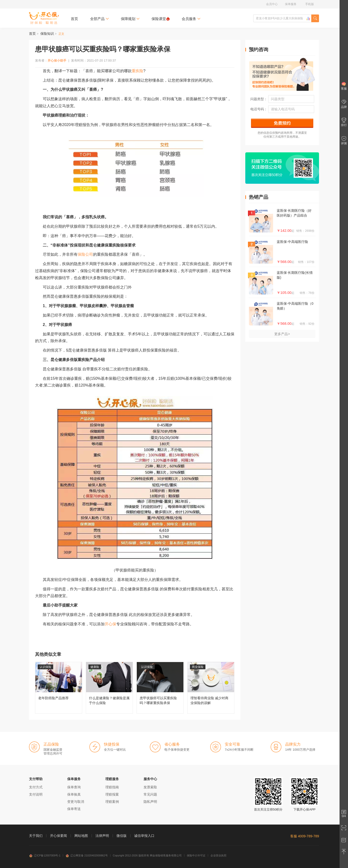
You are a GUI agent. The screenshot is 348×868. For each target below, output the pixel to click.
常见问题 (150, 794)
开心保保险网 (44, 18)
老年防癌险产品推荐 (59, 688)
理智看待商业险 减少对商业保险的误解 (211, 688)
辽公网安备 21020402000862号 (87, 855)
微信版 (122, 836)
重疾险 (138, 71)
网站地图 (81, 836)
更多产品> (282, 334)
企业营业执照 (218, 855)
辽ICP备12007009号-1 (45, 855)
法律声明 (102, 836)
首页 (74, 19)
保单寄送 (74, 809)
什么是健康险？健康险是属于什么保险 (109, 688)
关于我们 (36, 836)
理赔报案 (112, 794)
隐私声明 (150, 802)
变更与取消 (76, 802)
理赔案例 (112, 802)
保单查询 (74, 787)
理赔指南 (112, 787)
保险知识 (47, 34)
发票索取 (150, 787)
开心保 (110, 624)
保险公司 (85, 254)
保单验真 (74, 794)
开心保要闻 (58, 836)
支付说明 (36, 794)
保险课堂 (161, 19)
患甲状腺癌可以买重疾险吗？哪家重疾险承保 (160, 688)
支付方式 (36, 787)
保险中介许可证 (196, 855)
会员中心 (272, 4)
